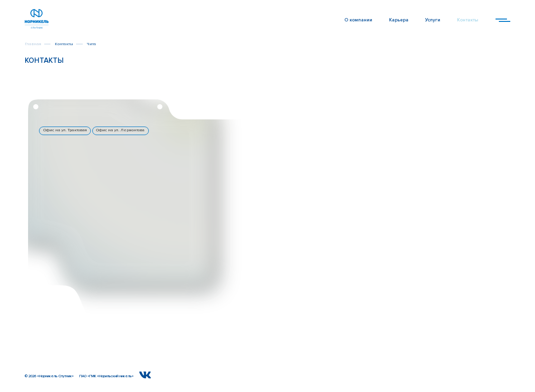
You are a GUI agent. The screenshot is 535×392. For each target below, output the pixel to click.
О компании (358, 20)
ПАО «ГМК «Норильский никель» (107, 376)
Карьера (399, 20)
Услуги (433, 20)
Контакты (468, 20)
